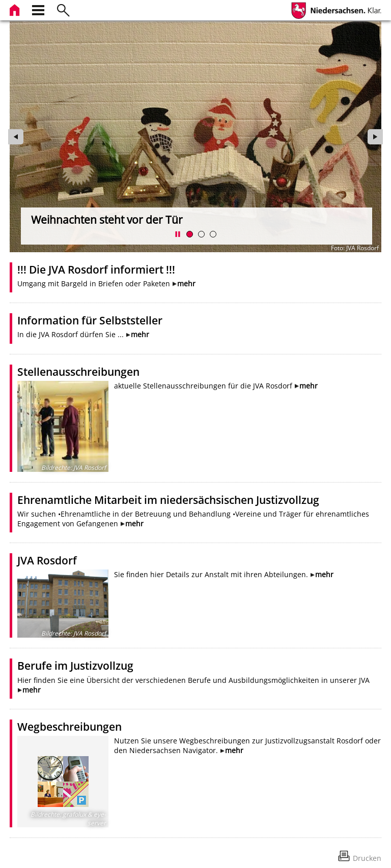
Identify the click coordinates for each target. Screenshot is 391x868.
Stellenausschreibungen (78, 372)
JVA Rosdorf (47, 560)
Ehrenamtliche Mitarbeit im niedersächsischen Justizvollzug (168, 500)
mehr (186, 283)
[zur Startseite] (16, 9)
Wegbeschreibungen (69, 727)
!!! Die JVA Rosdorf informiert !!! (96, 270)
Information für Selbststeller (90, 320)
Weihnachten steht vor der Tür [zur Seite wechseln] (107, 220)
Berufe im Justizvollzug (75, 666)
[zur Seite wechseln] (195, 137)
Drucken (367, 858)
